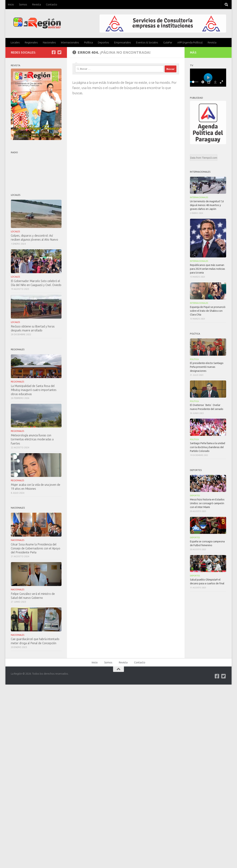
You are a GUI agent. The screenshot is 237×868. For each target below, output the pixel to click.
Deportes (103, 42)
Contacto (52, 4)
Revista (37, 4)
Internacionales (70, 42)
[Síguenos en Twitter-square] (59, 52)
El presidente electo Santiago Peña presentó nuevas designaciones (207, 367)
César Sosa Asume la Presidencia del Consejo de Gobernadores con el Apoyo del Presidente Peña (36, 548)
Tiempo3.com (210, 158)
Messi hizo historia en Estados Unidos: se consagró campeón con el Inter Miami (207, 503)
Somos (23, 4)
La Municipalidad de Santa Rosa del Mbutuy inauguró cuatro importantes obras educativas (34, 390)
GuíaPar (168, 42)
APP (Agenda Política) (190, 42)
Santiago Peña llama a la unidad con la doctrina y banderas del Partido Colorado (208, 447)
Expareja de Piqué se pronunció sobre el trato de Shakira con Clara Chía (208, 311)
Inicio (11, 4)
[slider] (193, 82)
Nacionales (49, 42)
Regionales (31, 42)
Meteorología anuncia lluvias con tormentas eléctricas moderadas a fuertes (32, 439)
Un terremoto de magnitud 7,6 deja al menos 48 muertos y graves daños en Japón (207, 205)
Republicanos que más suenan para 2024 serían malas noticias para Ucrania (208, 269)
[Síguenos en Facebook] (54, 52)
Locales (15, 42)
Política (88, 42)
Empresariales (123, 42)
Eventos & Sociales (147, 42)
